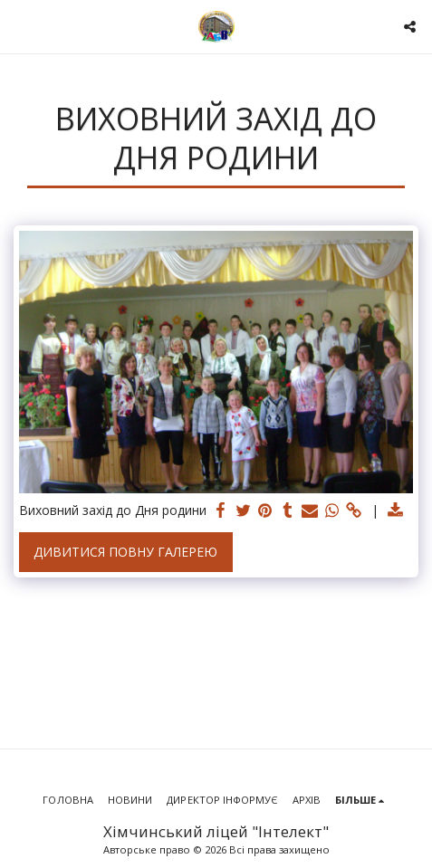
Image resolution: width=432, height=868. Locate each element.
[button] (20, 26)
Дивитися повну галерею (125, 552)
